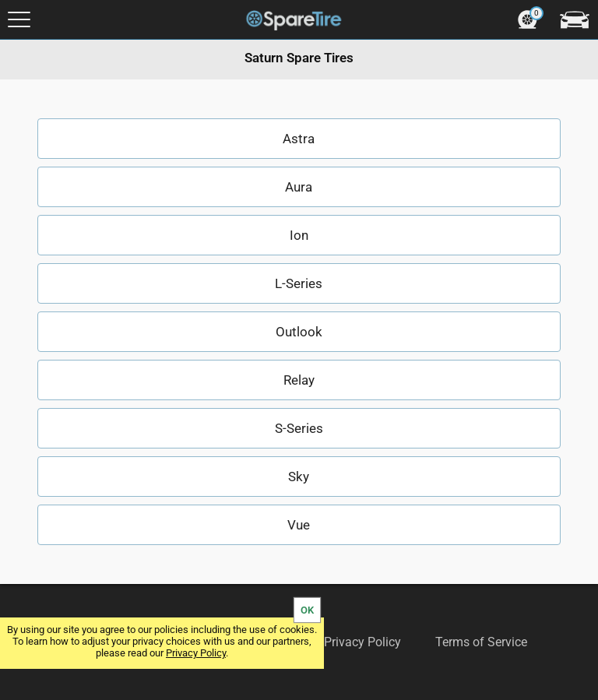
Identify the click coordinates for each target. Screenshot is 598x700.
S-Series (299, 428)
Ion (299, 235)
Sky (299, 477)
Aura (299, 187)
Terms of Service (481, 642)
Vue (299, 525)
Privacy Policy (196, 653)
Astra (299, 139)
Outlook (299, 332)
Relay (299, 380)
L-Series (299, 283)
